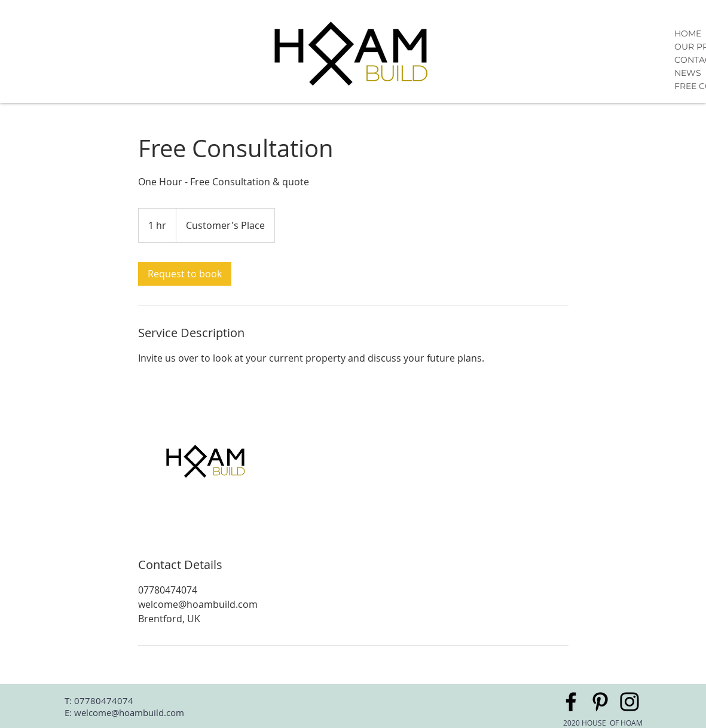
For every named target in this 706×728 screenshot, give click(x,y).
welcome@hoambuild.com (129, 712)
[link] (185, 274)
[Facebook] (571, 702)
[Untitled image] (207, 461)
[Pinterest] (600, 702)
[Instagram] (629, 702)
